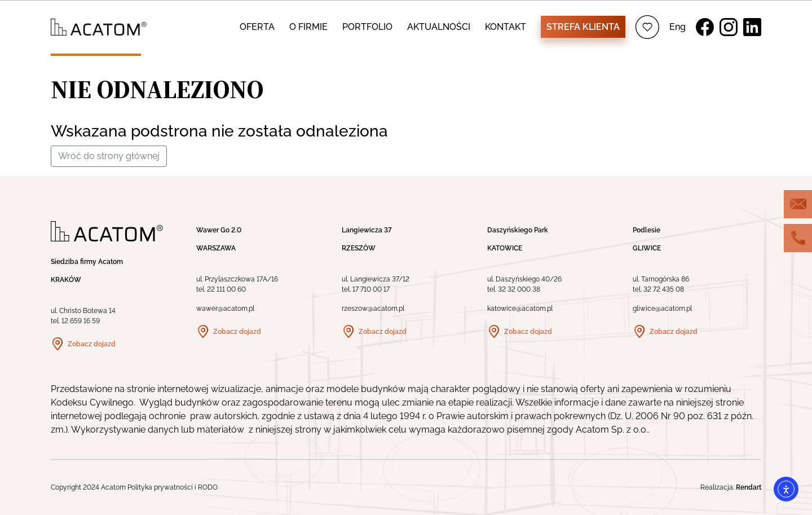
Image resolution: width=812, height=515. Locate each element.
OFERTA (257, 27)
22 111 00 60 (226, 289)
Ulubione (647, 27)
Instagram (729, 27)
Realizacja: (731, 487)
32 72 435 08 (664, 289)
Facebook (705, 27)
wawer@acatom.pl (225, 309)
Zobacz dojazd (92, 344)
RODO (208, 487)
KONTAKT (506, 27)
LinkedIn (752, 27)
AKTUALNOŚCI (439, 27)
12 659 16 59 (81, 321)
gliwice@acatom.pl (662, 309)
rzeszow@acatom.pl (373, 309)
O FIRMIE (308, 27)
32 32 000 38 (519, 289)
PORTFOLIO (367, 27)
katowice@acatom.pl (520, 309)
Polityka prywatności (160, 487)
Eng (678, 27)
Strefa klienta (583, 27)
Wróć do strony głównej (109, 156)
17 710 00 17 (371, 289)
